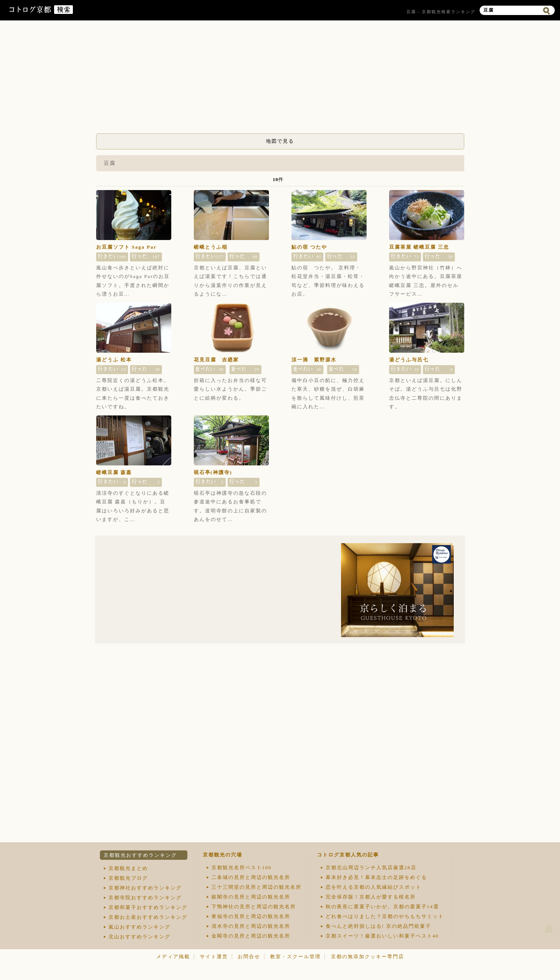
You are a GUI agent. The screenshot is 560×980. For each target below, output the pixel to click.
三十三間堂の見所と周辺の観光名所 (257, 887)
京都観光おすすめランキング (140, 855)
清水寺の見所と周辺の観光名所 (251, 926)
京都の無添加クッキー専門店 (368, 957)
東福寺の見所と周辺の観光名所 (251, 916)
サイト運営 (214, 957)
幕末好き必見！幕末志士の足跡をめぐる (376, 877)
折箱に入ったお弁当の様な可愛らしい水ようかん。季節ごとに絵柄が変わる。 (230, 389)
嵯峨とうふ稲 (211, 247)
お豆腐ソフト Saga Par (126, 247)
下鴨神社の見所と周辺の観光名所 (254, 907)
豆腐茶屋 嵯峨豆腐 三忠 (419, 247)
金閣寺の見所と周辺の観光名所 (251, 936)
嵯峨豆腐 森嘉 (114, 472)
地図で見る (280, 141)
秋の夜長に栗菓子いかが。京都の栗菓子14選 (382, 907)
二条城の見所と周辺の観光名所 (251, 877)
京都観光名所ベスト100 (242, 868)
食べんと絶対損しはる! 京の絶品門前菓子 (379, 926)
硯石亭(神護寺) (213, 472)
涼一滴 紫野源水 (314, 360)
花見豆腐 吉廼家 (216, 360)
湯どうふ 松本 (114, 360)
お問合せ (249, 957)
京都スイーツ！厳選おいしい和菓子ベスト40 (382, 936)
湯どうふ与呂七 (409, 360)
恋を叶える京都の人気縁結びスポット (374, 887)
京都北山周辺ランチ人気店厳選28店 (371, 868)
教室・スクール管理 (295, 957)
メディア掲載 (173, 957)
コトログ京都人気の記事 (348, 855)
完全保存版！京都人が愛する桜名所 (371, 897)
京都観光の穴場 (223, 855)
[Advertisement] (280, 79)
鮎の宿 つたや (309, 247)
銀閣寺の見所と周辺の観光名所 (251, 897)
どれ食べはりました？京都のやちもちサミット (385, 916)
